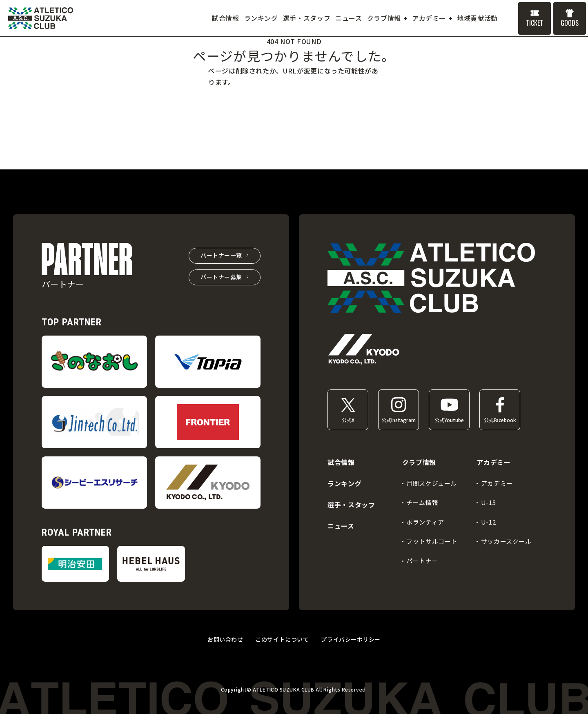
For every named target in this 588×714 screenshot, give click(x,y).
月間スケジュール (432, 483)
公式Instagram (399, 420)
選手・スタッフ (351, 505)
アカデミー (497, 483)
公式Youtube (449, 420)
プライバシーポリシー (351, 639)
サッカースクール (506, 541)
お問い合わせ (225, 639)
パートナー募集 (221, 277)
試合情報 (341, 462)
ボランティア (425, 522)
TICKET (535, 23)
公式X (348, 420)
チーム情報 (422, 502)
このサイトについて (282, 639)
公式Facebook (500, 420)
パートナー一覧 (221, 255)
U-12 (488, 522)
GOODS (570, 23)
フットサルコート (432, 541)
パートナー (422, 561)
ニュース (341, 526)
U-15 (488, 502)
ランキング (344, 483)
